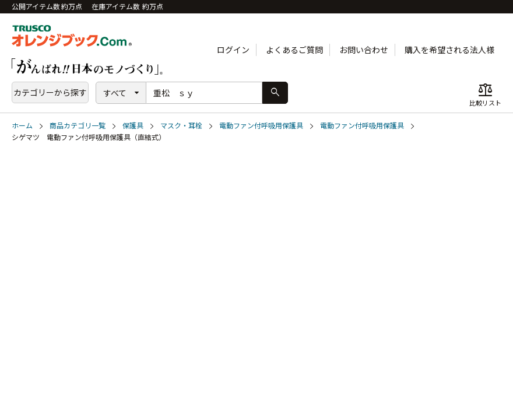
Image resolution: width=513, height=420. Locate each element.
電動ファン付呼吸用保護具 (261, 126)
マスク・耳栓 (181, 126)
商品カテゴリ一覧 (78, 126)
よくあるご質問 (294, 50)
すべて (115, 93)
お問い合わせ (364, 50)
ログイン (233, 50)
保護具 (133, 126)
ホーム (22, 126)
